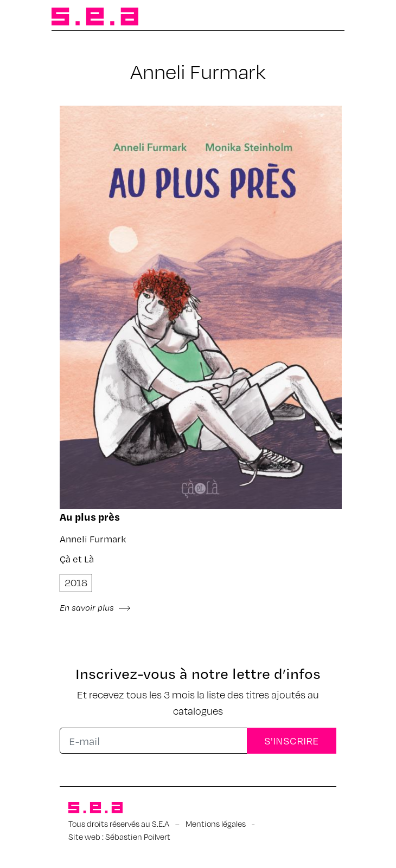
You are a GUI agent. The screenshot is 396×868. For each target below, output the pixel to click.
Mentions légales (216, 824)
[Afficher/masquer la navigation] (327, 17)
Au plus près (90, 517)
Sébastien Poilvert (138, 837)
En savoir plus (95, 607)
